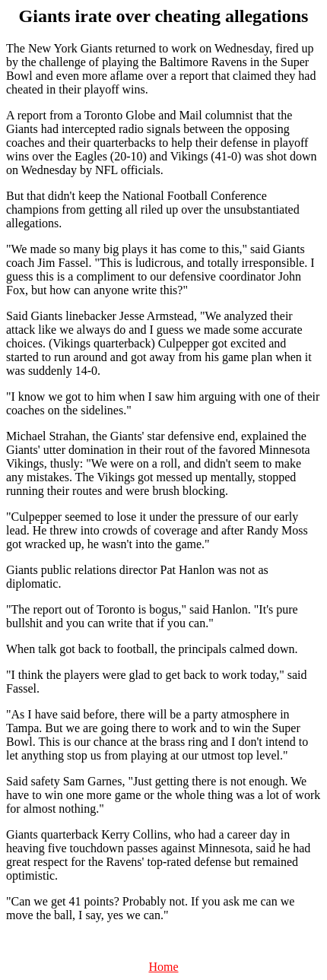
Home (163, 967)
